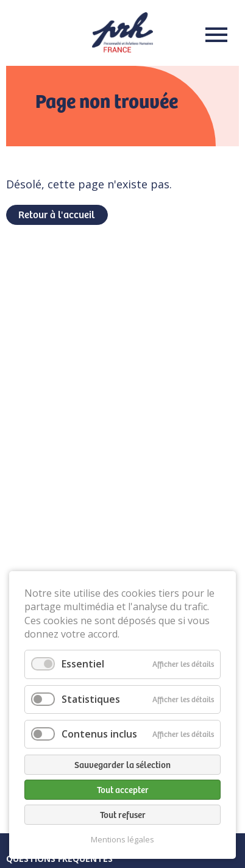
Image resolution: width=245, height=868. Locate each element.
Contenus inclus (99, 734)
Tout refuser (123, 814)
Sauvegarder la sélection (122, 764)
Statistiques (91, 699)
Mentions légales (122, 840)
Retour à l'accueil (56, 214)
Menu (213, 35)
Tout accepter (123, 789)
